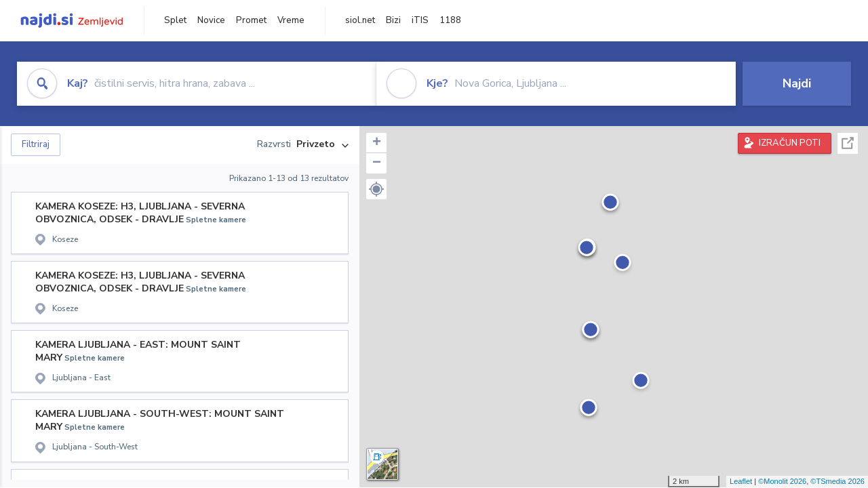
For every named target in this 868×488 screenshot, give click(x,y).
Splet (175, 20)
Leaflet (741, 481)
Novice (211, 20)
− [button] (377, 163)
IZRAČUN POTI (790, 143)
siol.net (360, 20)
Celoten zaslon (848, 143)
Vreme (291, 20)
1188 (450, 20)
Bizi (393, 20)
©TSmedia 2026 (837, 481)
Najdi (797, 83)
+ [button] (377, 143)
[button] (376, 189)
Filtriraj (36, 144)
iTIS (420, 20)
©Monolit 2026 (782, 481)
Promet (251, 20)
